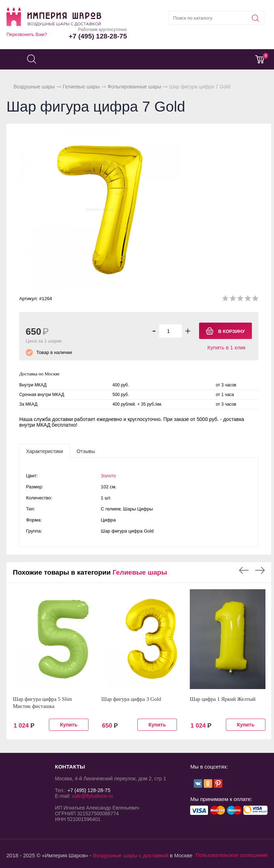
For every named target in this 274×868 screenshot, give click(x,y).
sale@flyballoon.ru (92, 796)
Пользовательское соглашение (232, 855)
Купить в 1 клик (226, 347)
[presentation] (45, 451)
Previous (244, 570)
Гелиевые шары (81, 87)
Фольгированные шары (134, 87)
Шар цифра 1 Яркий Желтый (223, 699)
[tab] (45, 451)
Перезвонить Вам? (27, 34)
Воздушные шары (34, 87)
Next (260, 570)
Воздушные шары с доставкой (131, 855)
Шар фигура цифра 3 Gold (131, 699)
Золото (109, 476)
